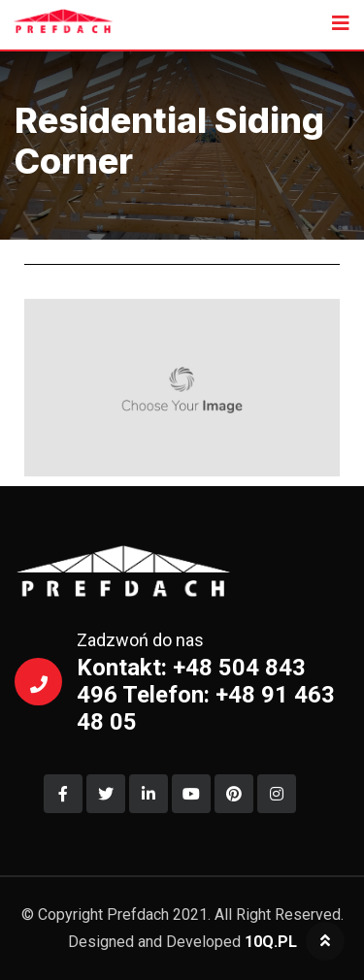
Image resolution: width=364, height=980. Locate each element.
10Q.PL (271, 942)
